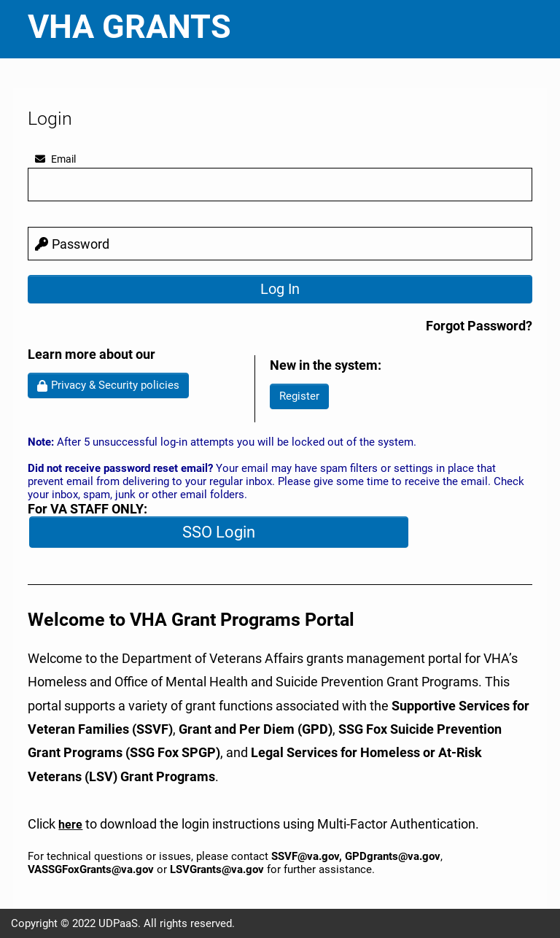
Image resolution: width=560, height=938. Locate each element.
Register (299, 396)
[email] (280, 185)
